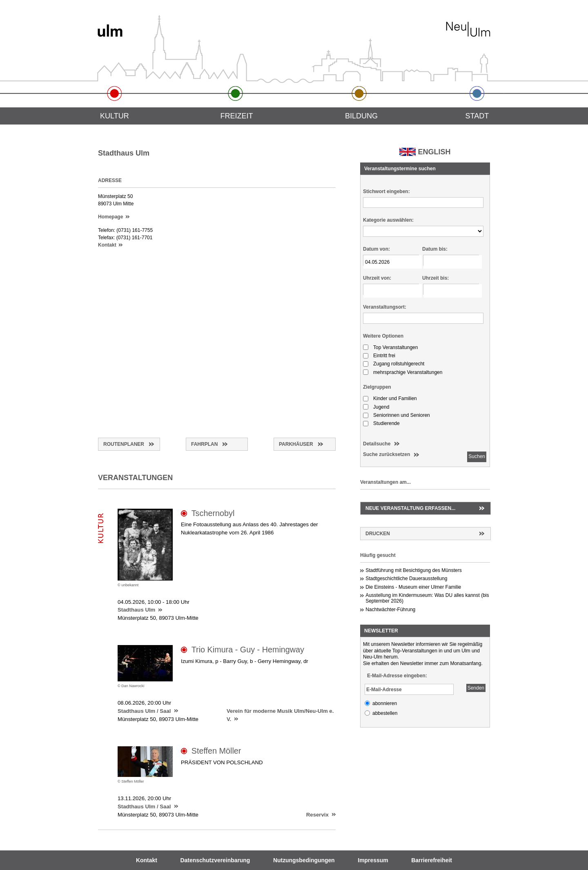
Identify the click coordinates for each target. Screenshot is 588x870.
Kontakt (107, 245)
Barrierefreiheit (432, 860)
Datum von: (376, 249)
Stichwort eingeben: (386, 191)
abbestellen (385, 713)
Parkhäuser (296, 444)
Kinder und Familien (395, 398)
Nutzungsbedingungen (304, 860)
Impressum (373, 860)
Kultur (115, 116)
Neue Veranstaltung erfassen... (410, 508)
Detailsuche (377, 444)
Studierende (386, 423)
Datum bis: (435, 249)
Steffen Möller (216, 751)
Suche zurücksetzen (386, 454)
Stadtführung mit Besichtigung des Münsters (413, 570)
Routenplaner (124, 444)
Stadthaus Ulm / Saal (144, 711)
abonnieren (385, 703)
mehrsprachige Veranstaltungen (408, 372)
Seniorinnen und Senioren (402, 415)
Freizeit (236, 116)
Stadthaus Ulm (136, 610)
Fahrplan (204, 444)
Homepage (110, 217)
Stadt (477, 116)
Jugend (381, 407)
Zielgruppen (377, 387)
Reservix (317, 815)
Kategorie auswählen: (388, 220)
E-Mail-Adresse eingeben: (397, 676)
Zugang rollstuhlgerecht (399, 364)
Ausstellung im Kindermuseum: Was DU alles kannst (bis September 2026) (427, 598)
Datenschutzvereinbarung (215, 860)
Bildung (361, 116)
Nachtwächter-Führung (390, 610)
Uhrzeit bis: (435, 278)
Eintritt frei (384, 356)
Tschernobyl (213, 513)
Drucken (378, 534)
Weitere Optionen (383, 336)
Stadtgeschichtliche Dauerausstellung (406, 579)
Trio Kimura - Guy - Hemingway (248, 650)
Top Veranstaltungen (395, 347)
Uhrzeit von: (377, 278)
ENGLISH (434, 152)
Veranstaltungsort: (385, 307)
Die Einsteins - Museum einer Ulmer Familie (413, 587)
